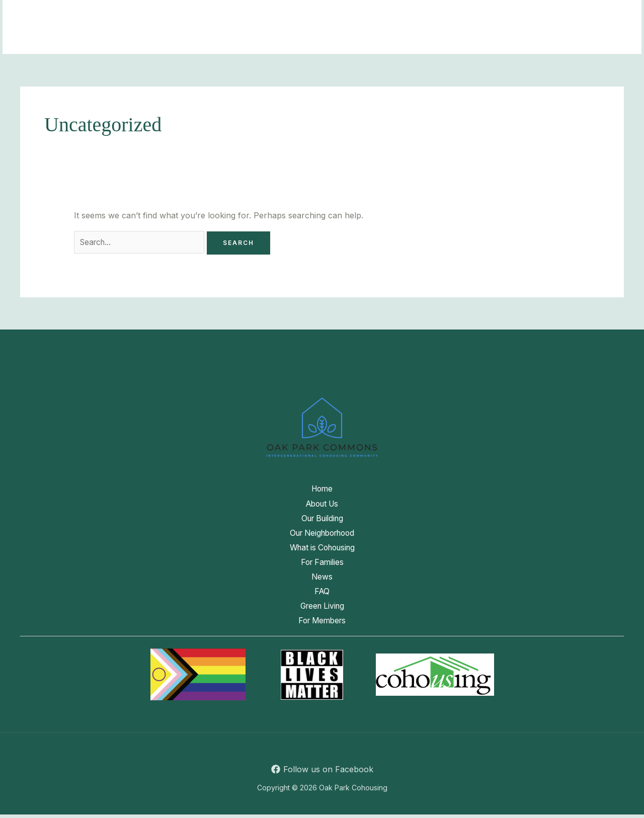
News (534, 15)
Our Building (215, 15)
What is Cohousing (394, 15)
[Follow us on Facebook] (322, 773)
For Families (477, 15)
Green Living (111, 40)
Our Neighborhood (299, 15)
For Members (182, 40)
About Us (149, 15)
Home (98, 15)
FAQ (574, 15)
